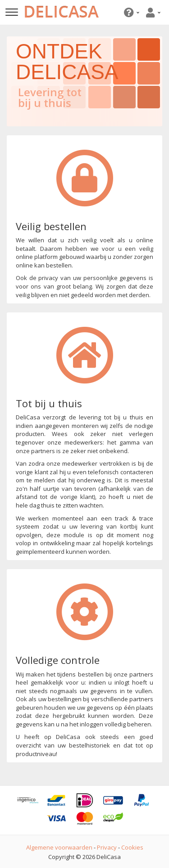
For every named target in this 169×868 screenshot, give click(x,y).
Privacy (107, 847)
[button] (130, 12)
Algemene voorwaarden (59, 847)
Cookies (132, 847)
